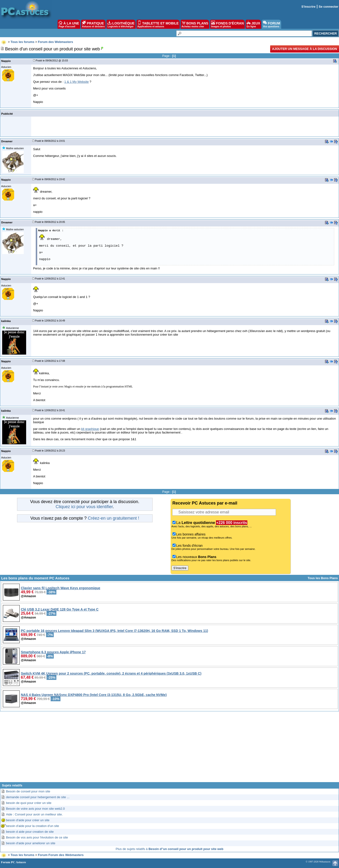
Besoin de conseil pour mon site (28, 791)
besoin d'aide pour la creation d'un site (33, 826)
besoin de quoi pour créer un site (29, 803)
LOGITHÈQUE (121, 24)
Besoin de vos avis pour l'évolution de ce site (37, 837)
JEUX (253, 24)
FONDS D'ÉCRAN (227, 24)
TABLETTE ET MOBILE (158, 24)
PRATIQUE (93, 24)
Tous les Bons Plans (323, 578)
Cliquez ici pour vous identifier (84, 507)
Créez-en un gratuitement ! (113, 518)
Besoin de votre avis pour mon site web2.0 (35, 809)
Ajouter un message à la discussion (305, 49)
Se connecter (328, 7)
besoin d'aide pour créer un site (28, 820)
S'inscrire (308, 7)
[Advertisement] (170, 749)
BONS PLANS (195, 24)
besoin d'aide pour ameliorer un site (31, 843)
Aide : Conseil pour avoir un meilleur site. (34, 814)
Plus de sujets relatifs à (169, 849)
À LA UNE (69, 24)
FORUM (271, 24)
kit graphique (90, 429)
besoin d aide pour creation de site (30, 832)
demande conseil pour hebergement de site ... (38, 797)
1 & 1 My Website (77, 82)
